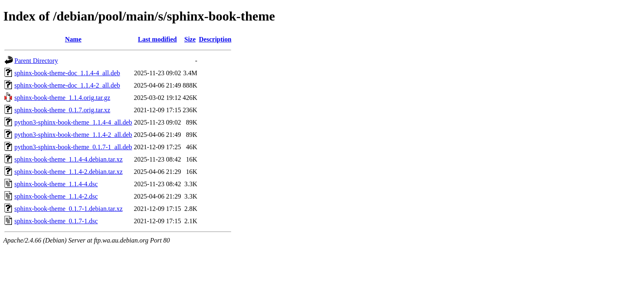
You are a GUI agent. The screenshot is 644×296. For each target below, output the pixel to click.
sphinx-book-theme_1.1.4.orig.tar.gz (62, 98)
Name (73, 39)
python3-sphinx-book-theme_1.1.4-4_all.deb (73, 122)
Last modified (158, 39)
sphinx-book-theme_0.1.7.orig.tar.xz (62, 110)
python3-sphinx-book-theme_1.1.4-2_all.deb (73, 135)
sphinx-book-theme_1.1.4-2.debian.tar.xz (69, 172)
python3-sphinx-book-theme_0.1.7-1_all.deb (73, 147)
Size (190, 39)
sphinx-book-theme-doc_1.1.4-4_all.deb (67, 73)
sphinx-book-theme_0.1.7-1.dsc (56, 221)
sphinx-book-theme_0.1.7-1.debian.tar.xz (69, 209)
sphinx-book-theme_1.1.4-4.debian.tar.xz (69, 159)
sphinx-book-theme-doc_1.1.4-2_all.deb (67, 85)
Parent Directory (36, 61)
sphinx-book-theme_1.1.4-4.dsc (56, 184)
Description (215, 39)
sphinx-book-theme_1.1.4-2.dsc (56, 196)
